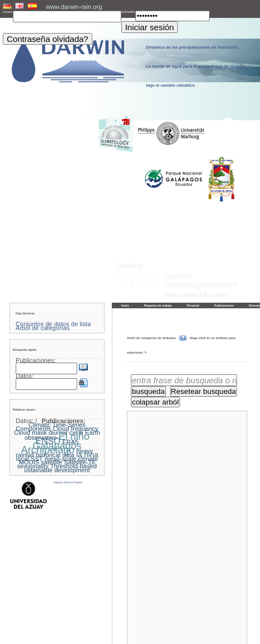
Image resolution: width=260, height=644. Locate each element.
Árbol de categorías (42, 328)
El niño (74, 436)
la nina (87, 455)
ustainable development (57, 470)
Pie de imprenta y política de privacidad (130, 631)
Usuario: (8, 12)
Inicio (125, 305)
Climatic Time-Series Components (51, 427)
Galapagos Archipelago (51, 448)
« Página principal (144, 620)
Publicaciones (224, 305)
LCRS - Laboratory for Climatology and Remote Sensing (142, 635)
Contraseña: (129, 12)
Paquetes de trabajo (158, 305)
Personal (193, 305)
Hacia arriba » (235, 620)
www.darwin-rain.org (74, 7)
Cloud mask (30, 433)
